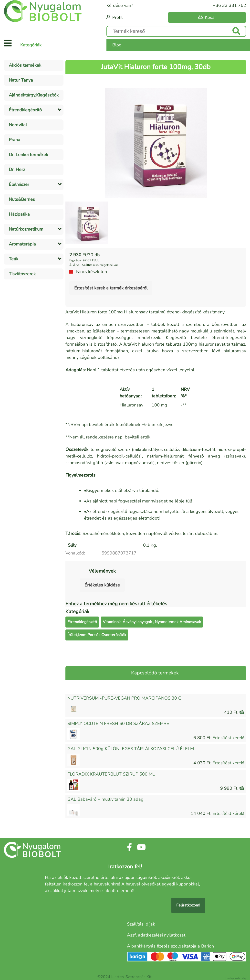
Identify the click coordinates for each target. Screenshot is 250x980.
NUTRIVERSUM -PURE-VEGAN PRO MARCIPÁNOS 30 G (124, 698)
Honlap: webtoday (236, 978)
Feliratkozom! (188, 905)
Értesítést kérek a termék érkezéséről (111, 288)
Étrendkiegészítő (82, 622)
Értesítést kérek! (228, 738)
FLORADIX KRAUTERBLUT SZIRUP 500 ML (111, 774)
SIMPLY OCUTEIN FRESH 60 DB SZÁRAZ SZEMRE (118, 724)
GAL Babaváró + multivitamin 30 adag (105, 799)
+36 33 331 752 (229, 5)
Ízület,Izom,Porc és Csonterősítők (97, 635)
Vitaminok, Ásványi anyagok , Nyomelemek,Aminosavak (152, 622)
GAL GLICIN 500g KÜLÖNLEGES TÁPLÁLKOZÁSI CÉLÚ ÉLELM (131, 749)
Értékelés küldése (102, 585)
